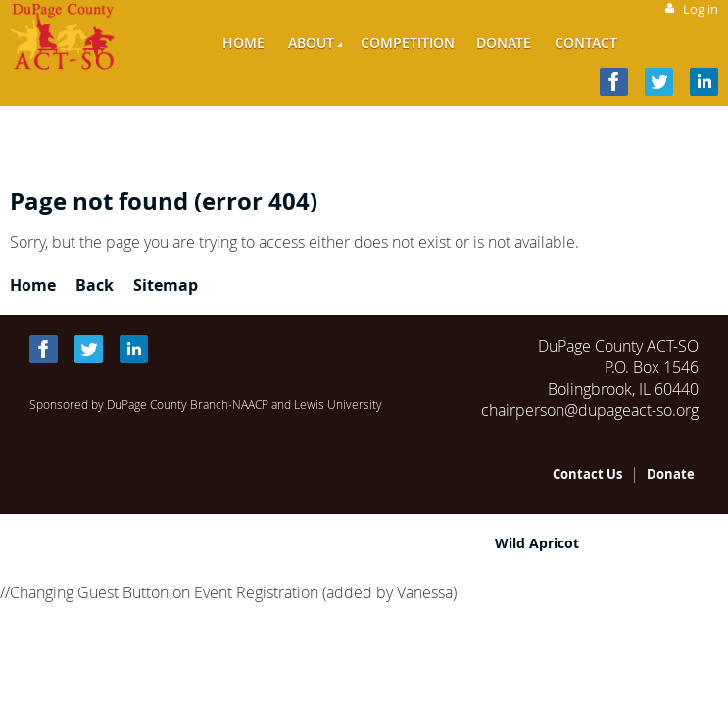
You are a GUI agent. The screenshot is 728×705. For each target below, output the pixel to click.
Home (33, 285)
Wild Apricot (537, 543)
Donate (671, 474)
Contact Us (587, 474)
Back (95, 285)
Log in (701, 9)
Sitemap (166, 285)
